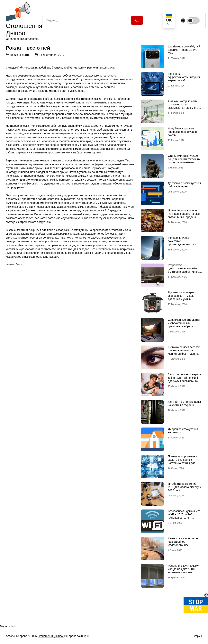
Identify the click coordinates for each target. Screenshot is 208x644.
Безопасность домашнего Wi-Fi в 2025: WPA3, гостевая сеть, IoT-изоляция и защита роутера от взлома (184, 518)
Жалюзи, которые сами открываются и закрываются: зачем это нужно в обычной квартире (185, 106)
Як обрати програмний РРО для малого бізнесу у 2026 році (184, 487)
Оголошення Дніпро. (51, 636)
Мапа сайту (7, 626)
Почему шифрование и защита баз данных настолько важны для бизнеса (183, 461)
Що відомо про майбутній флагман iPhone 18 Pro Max (184, 50)
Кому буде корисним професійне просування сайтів (183, 132)
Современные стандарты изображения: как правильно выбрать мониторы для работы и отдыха (184, 326)
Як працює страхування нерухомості (183, 431)
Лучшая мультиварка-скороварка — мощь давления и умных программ (182, 297)
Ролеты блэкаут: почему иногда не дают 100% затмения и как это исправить (183, 571)
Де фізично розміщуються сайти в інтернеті (184, 185)
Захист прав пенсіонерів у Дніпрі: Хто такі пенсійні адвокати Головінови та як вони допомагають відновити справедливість (185, 381)
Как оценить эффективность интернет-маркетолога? (185, 77)
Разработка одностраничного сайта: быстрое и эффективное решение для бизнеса (184, 270)
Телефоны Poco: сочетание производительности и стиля (182, 243)
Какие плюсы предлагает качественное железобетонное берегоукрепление (184, 543)
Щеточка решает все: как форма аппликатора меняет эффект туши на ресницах (184, 352)
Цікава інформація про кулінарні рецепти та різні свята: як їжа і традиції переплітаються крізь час (184, 215)
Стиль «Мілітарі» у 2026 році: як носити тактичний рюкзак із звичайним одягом (184, 161)
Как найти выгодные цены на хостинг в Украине (184, 403)
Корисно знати (20, 55)
